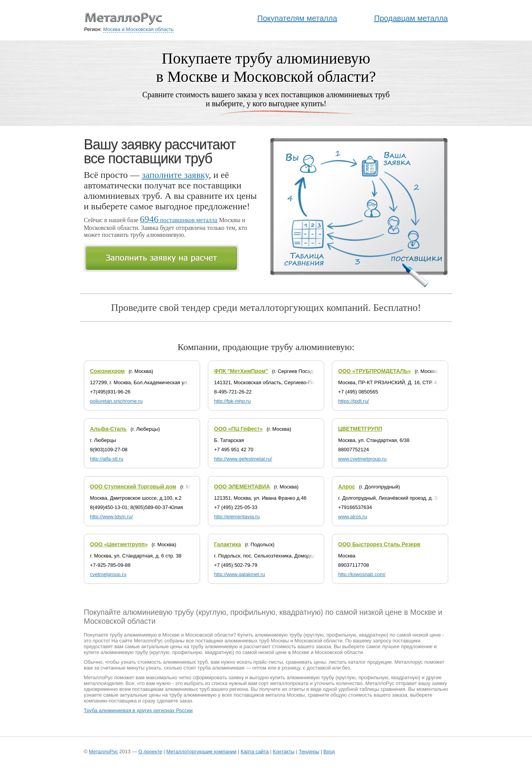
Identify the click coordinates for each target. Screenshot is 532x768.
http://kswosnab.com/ (362, 574)
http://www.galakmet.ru (240, 574)
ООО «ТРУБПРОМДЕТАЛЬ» (375, 371)
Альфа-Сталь (108, 429)
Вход (329, 752)
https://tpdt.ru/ (354, 401)
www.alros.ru (352, 517)
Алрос (347, 487)
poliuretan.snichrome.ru (116, 401)
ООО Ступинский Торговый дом (133, 487)
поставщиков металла (179, 220)
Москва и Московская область (138, 29)
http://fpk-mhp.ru (232, 401)
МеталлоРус (103, 752)
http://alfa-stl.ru (107, 459)
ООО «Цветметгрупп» (119, 544)
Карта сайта (255, 752)
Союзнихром (107, 371)
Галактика (227, 544)
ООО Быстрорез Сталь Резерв (379, 544)
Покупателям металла (297, 18)
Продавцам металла (411, 18)
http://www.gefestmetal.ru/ (243, 459)
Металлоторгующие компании (201, 752)
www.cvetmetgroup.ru (362, 459)
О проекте (150, 752)
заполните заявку (175, 175)
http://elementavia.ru (237, 517)
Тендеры (309, 752)
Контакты (284, 752)
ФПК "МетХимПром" (241, 371)
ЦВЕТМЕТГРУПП (360, 429)
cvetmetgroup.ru (108, 574)
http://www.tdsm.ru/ (111, 517)
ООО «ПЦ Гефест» (238, 429)
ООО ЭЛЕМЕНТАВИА (242, 487)
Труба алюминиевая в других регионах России (138, 710)
